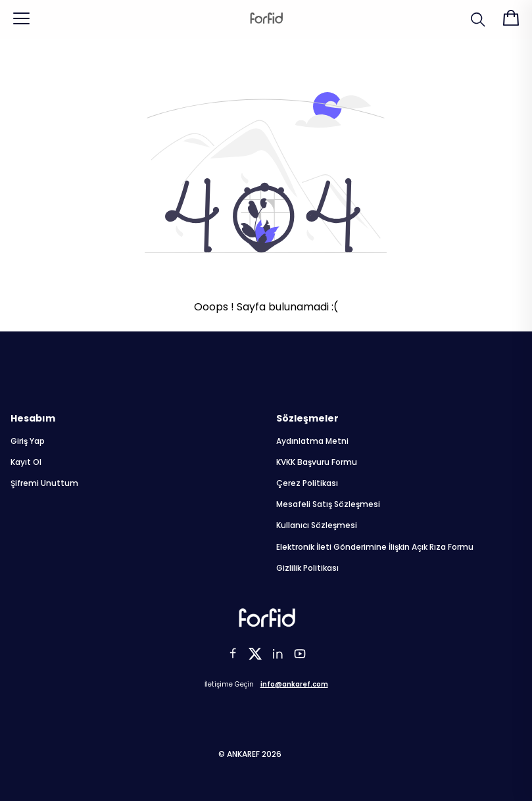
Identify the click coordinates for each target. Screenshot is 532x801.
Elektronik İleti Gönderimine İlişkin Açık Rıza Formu (375, 547)
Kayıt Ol (26, 462)
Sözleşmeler (307, 418)
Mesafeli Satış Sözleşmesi (328, 504)
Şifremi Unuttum (44, 483)
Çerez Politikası (307, 483)
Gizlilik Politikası (307, 568)
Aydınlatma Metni (312, 441)
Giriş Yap (28, 441)
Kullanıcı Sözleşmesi (317, 525)
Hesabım (33, 418)
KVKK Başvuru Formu (317, 462)
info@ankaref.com (294, 684)
